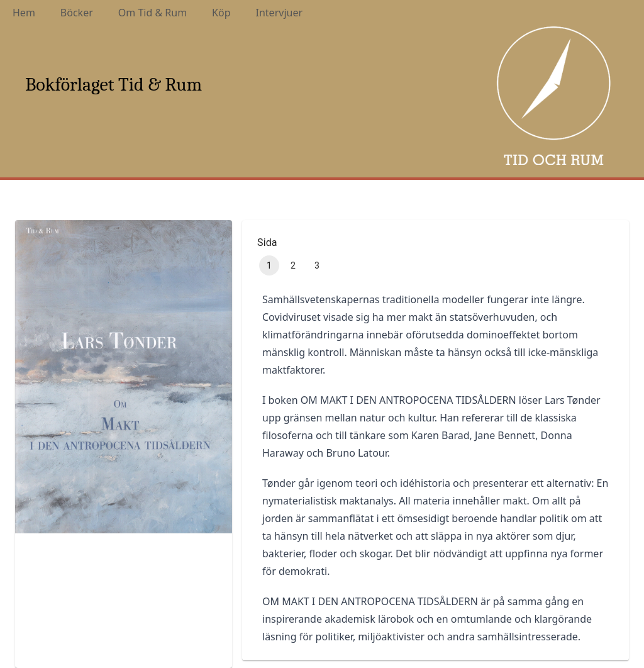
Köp (221, 13)
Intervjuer (280, 13)
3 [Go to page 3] (317, 265)
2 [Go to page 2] (293, 265)
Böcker (77, 13)
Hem (24, 13)
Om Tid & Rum (153, 13)
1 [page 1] (269, 265)
